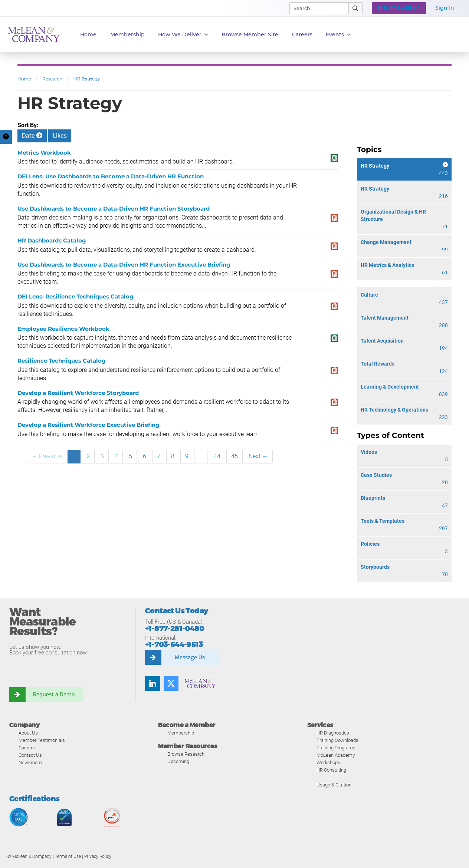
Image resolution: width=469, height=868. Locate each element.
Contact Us (30, 755)
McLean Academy (336, 755)
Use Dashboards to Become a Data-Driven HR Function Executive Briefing (124, 265)
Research (52, 79)
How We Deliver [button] (183, 35)
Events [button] (338, 35)
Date (32, 136)
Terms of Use (68, 857)
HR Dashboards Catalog (52, 240)
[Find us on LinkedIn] (152, 683)
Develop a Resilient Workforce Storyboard (78, 393)
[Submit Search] (356, 8)
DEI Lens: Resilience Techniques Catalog (76, 296)
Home (88, 34)
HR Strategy (87, 79)
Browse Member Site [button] (250, 34)
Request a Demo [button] (399, 8)
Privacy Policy (98, 857)
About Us (28, 733)
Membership (127, 34)
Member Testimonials (42, 740)
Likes (60, 136)
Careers (27, 748)
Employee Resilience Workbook (63, 329)
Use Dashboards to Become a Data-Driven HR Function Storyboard (114, 209)
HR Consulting (331, 770)
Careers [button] (302, 34)
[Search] (316, 8)
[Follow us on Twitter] (171, 683)
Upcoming (178, 761)
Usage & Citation (334, 785)
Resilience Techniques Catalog (62, 361)
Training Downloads (337, 740)
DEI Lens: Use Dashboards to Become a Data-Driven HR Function (111, 176)
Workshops (328, 763)
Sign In (445, 8)
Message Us (190, 657)
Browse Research (186, 754)
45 (234, 456)
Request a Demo (54, 694)
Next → (258, 456)
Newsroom (30, 763)
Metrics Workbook (44, 153)
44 (217, 456)
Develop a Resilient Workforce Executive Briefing (88, 425)
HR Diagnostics (333, 733)
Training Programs (336, 748)
